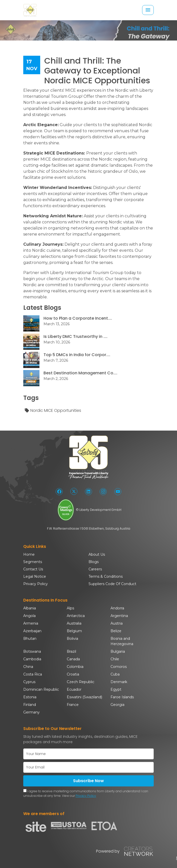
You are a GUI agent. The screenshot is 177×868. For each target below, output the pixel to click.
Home (29, 554)
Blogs (94, 562)
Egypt (116, 689)
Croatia (73, 674)
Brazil (71, 651)
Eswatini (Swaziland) (84, 697)
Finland (30, 705)
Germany (31, 712)
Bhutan (30, 639)
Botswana (32, 651)
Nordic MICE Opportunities (53, 411)
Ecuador (74, 689)
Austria (117, 623)
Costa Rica (33, 674)
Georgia (117, 705)
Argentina (119, 616)
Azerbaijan (32, 631)
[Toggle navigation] (148, 10)
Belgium (74, 631)
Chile (115, 659)
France (73, 705)
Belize (116, 631)
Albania (30, 608)
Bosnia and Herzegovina (122, 641)
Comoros (119, 667)
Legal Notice (35, 576)
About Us (97, 554)
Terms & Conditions (106, 576)
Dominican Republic (41, 689)
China (28, 667)
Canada (73, 659)
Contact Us (33, 569)
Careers (95, 569)
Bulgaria (118, 651)
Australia (74, 623)
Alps (70, 608)
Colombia (75, 667)
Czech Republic (81, 682)
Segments (33, 562)
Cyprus (29, 682)
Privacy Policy (36, 584)
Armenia (31, 623)
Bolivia (72, 639)
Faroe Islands (122, 697)
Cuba (115, 674)
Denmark (119, 682)
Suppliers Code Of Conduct (112, 584)
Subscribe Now (88, 781)
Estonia (30, 697)
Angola (29, 616)
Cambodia (32, 659)
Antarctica (76, 616)
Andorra (117, 608)
